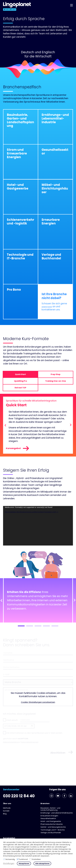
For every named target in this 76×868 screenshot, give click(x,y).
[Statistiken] (30, 859)
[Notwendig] (4, 859)
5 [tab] (55, 628)
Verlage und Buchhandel (51, 833)
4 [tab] (46, 628)
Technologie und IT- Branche (53, 830)
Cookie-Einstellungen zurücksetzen (38, 708)
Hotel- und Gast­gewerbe (51, 821)
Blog (5, 814)
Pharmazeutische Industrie (52, 824)
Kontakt (6, 811)
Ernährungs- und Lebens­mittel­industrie (57, 813)
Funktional (23, 859)
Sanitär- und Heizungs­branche (53, 827)
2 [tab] (30, 628)
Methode (7, 808)
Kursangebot (19, 450)
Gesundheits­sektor (48, 818)
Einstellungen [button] (9, 863)
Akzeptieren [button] (24, 864)
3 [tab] (38, 628)
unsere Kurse (49, 307)
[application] (38, 528)
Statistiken (36, 859)
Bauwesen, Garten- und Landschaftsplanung (50, 809)
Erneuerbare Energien (49, 816)
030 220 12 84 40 (21, 783)
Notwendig (10, 859)
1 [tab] (21, 628)
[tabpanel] (38, 603)
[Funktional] (18, 859)
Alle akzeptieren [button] (42, 864)
